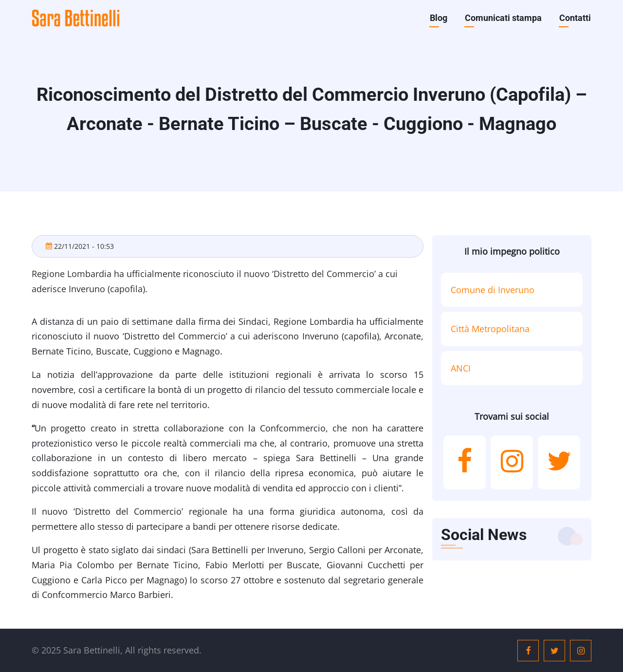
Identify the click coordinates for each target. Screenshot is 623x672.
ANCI (461, 368)
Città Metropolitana (490, 329)
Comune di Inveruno (493, 290)
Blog (439, 18)
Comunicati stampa (503, 18)
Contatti (575, 18)
